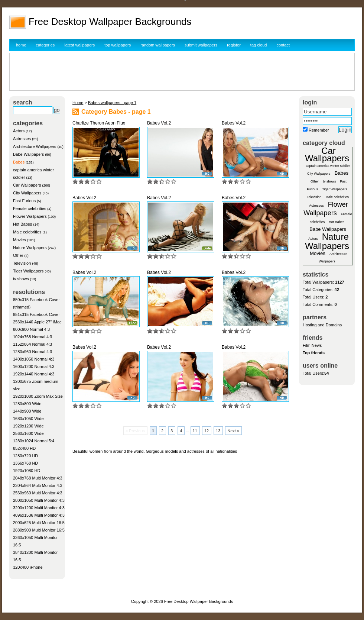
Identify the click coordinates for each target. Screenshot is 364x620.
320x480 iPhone (28, 567)
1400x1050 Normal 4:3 (34, 359)
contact (283, 45)
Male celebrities (27, 232)
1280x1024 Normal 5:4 (34, 441)
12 (207, 431)
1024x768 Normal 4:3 (32, 337)
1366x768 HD (25, 463)
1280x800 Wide (27, 404)
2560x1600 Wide (28, 433)
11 (195, 431)
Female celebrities (30, 209)
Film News (312, 345)
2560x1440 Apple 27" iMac (37, 322)
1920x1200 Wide (28, 426)
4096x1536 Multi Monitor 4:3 (39, 515)
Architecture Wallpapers (35, 146)
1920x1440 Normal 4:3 (34, 374)
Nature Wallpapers (30, 248)
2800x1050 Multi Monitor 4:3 (39, 500)
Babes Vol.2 (159, 123)
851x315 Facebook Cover (36, 314)
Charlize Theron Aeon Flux (99, 123)
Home (78, 103)
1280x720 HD (25, 456)
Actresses (22, 139)
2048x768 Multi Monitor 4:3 (38, 478)
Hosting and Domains (322, 325)
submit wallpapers (201, 45)
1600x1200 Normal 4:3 (34, 366)
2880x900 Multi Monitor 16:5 (39, 530)
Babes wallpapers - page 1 (112, 103)
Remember (319, 130)
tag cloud (259, 45)
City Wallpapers (27, 193)
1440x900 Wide (27, 411)
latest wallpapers (79, 45)
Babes (19, 162)
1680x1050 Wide (28, 419)
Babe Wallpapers (28, 154)
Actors (19, 131)
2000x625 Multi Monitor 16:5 (39, 523)
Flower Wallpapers (30, 216)
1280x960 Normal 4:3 (32, 352)
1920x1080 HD (27, 471)
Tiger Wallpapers (28, 271)
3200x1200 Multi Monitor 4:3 (39, 508)
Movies (19, 240)
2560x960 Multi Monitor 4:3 (38, 493)
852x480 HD (24, 448)
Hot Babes (22, 224)
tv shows (21, 279)
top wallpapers (118, 45)
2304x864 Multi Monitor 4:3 (38, 485)
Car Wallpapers (27, 185)
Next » (233, 431)
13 (218, 431)
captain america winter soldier (328, 166)
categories (45, 45)
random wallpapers (158, 45)
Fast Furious (24, 201)
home (21, 45)
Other (18, 255)
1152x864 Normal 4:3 (32, 344)
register (234, 45)
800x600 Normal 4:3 (31, 329)
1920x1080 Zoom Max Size (38, 396)
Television (22, 263)
